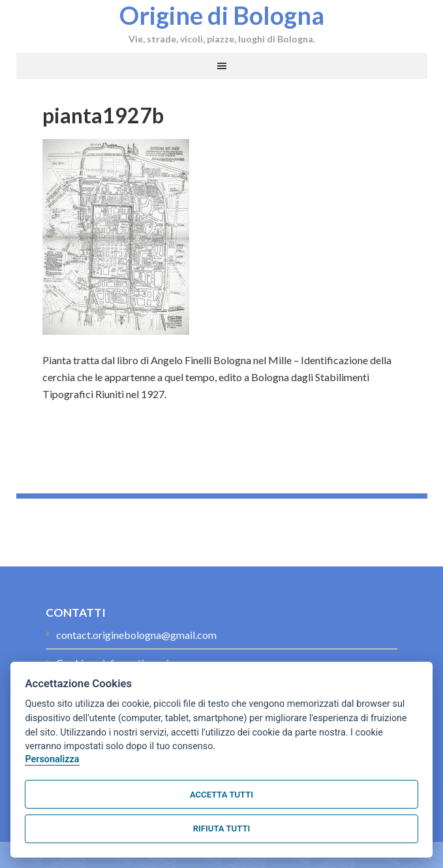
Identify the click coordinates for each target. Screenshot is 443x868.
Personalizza (52, 759)
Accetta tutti (221, 795)
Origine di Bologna (222, 15)
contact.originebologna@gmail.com (136, 635)
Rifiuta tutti (221, 829)
